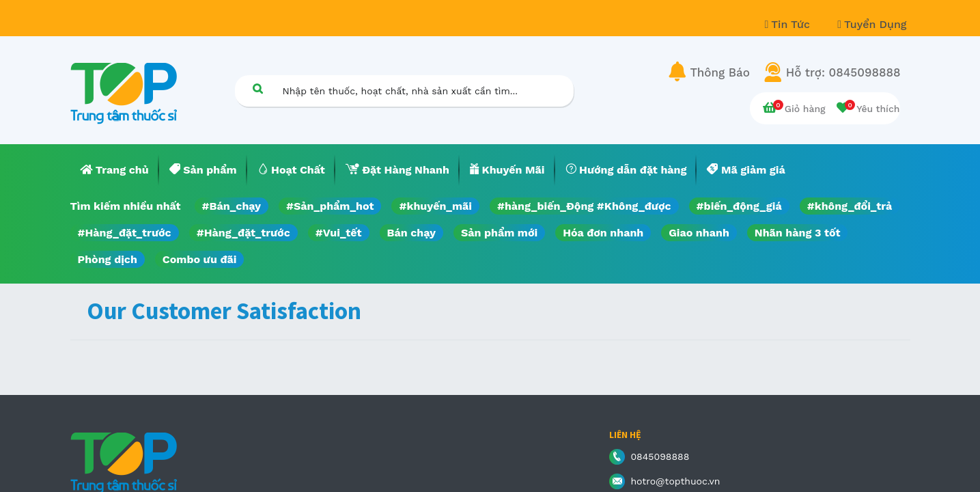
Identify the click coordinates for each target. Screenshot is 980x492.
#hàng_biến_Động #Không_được (584, 206)
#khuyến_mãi (435, 206)
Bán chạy (411, 233)
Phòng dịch (108, 259)
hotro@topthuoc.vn (675, 481)
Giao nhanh (699, 233)
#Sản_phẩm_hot (330, 206)
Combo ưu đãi (200, 259)
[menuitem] (115, 170)
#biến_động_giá (739, 206)
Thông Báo (720, 72)
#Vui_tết (339, 233)
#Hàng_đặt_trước (125, 233)
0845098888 (660, 456)
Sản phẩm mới (499, 233)
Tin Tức (789, 24)
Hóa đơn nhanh (603, 233)
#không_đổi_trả (850, 206)
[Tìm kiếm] (258, 88)
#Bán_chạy (232, 206)
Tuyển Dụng (872, 24)
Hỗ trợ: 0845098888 (843, 72)
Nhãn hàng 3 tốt (798, 233)
